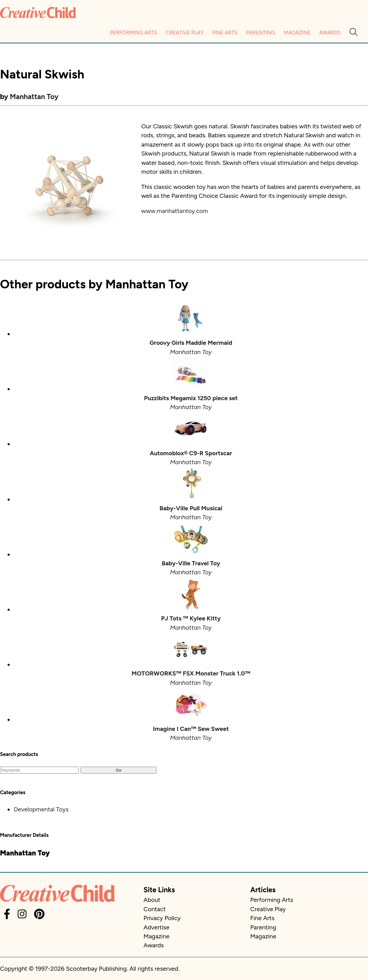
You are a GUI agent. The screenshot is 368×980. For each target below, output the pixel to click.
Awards (330, 33)
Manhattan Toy (34, 97)
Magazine (297, 33)
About (152, 900)
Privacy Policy (162, 918)
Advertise (157, 927)
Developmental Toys (41, 809)
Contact (155, 909)
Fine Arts (225, 33)
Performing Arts (134, 33)
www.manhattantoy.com (175, 211)
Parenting (260, 33)
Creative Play (185, 33)
